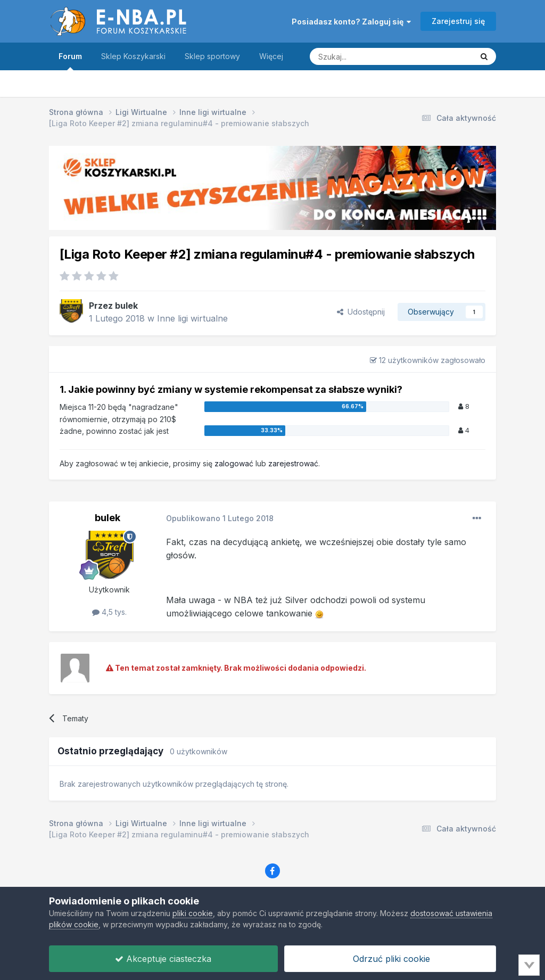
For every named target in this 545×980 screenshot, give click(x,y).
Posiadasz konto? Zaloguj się (351, 22)
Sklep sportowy (212, 56)
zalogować (234, 463)
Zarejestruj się (458, 21)
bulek (126, 306)
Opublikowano (220, 518)
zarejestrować (293, 463)
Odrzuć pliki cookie (390, 959)
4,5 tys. (109, 612)
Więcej (271, 56)
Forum (70, 61)
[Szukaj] (365, 56)
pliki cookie (193, 913)
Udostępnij (361, 312)
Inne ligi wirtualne (192, 318)
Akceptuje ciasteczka (163, 959)
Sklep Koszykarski (133, 56)
